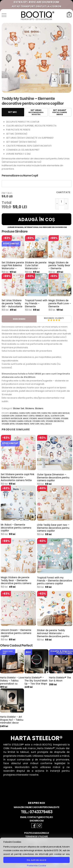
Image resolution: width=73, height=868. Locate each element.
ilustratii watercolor (12, 419)
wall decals (46, 424)
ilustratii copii (57, 416)
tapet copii (35, 424)
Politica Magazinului (36, 833)
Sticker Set (19, 408)
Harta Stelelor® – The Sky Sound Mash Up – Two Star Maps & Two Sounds (36, 682)
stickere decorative (55, 421)
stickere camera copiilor (20, 421)
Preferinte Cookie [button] (37, 866)
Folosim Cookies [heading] (12, 842)
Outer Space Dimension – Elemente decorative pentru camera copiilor (53, 478)
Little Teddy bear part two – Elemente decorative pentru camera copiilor (53, 528)
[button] (4, 15)
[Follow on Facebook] (34, 826)
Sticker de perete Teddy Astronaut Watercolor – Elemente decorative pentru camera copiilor (53, 635)
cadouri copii (8, 416)
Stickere (30, 408)
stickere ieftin (8, 424)
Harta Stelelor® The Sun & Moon (60, 679)
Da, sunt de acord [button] (36, 860)
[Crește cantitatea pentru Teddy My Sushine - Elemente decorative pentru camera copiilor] (66, 204)
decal (47, 416)
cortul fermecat (36, 416)
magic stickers (30, 419)
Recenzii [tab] (49, 318)
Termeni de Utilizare (36, 837)
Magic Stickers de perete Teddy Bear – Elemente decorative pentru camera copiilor (59, 269)
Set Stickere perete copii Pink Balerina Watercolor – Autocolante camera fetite (13, 269)
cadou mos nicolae (61, 413)
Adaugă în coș (37, 220)
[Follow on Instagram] (39, 826)
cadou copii (25, 413)
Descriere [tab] (19, 319)
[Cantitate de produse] (62, 202)
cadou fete (36, 413)
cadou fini (46, 413)
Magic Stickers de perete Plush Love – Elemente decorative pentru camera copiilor (60, 306)
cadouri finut (21, 416)
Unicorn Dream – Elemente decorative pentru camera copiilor (16, 633)
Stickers (39, 408)
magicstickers (45, 419)
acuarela (14, 413)
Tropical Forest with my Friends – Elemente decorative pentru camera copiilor (36, 306)
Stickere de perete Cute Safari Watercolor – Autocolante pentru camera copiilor (36, 269)
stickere (56, 419)
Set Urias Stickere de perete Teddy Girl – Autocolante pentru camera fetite (12, 306)
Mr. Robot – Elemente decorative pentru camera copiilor (16, 528)
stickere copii (39, 421)
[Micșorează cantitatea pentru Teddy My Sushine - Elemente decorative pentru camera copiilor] (57, 204)
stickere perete (22, 424)
